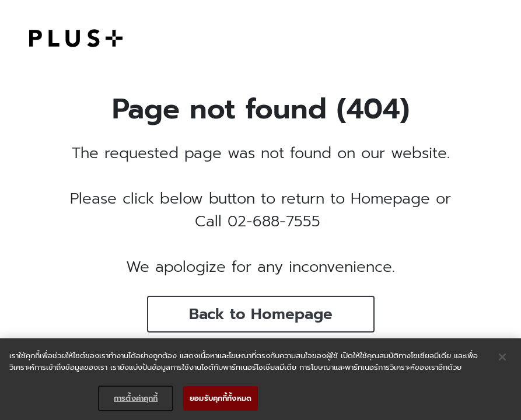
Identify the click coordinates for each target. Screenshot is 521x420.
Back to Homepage (261, 314)
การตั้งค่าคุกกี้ (136, 398)
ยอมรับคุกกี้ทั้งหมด (221, 398)
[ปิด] (502, 357)
